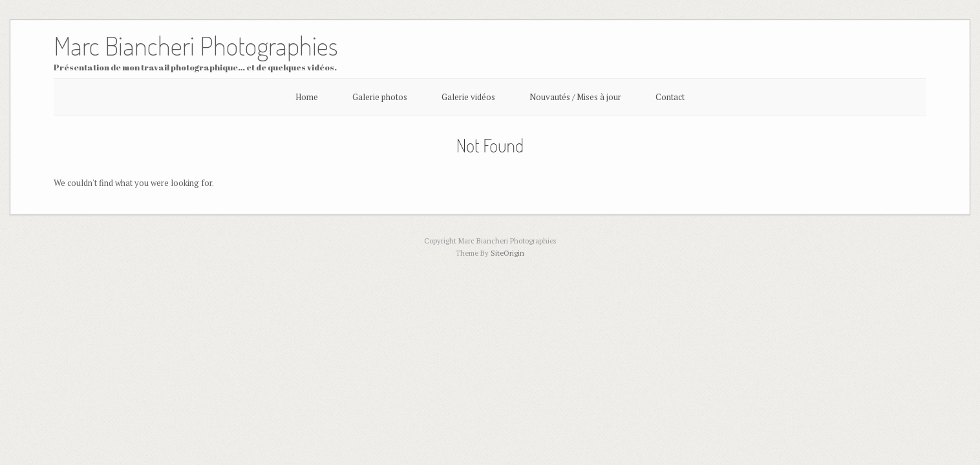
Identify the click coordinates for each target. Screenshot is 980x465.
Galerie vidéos (468, 97)
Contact (670, 97)
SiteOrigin (507, 253)
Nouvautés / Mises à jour (575, 97)
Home (307, 97)
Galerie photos (380, 97)
